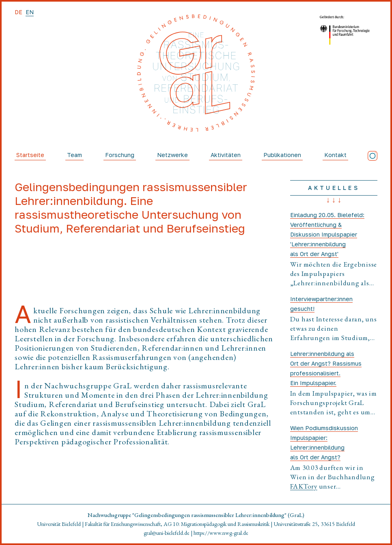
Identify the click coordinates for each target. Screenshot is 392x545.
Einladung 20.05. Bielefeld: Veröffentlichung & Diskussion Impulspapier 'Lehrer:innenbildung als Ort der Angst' (327, 234)
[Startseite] (196, 73)
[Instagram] (373, 156)
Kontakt (335, 155)
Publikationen (282, 155)
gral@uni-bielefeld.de (167, 533)
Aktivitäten (226, 155)
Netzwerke (172, 155)
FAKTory (304, 486)
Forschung (120, 155)
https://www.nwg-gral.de (221, 533)
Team (74, 155)
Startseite (30, 155)
